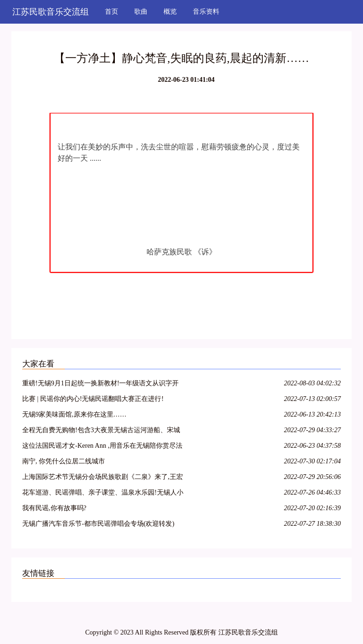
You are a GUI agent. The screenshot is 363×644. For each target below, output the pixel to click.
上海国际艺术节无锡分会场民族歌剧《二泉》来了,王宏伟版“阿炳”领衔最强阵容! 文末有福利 (103, 478)
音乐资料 (206, 12)
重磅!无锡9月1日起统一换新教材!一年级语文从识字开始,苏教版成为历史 (100, 385)
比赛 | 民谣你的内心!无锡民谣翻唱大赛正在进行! (93, 399)
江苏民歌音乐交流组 (51, 12)
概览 (170, 12)
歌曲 (141, 12)
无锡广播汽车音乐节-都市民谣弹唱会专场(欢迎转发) (98, 524)
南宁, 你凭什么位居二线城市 (64, 461)
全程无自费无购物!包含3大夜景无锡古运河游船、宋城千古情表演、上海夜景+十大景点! (101, 431)
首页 (112, 12)
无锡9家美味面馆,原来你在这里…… (74, 414)
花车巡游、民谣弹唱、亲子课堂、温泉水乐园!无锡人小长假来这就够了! (103, 494)
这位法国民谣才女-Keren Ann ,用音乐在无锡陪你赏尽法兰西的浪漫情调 (102, 447)
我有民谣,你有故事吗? (54, 508)
